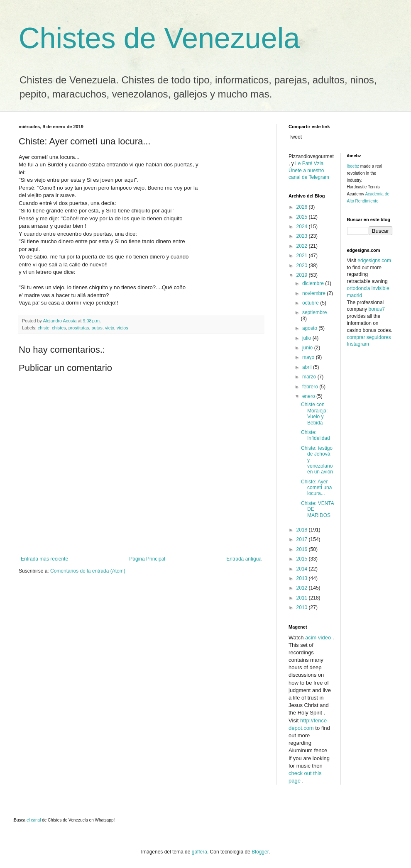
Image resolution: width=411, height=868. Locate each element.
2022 (303, 246)
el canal (34, 820)
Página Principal (147, 559)
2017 (303, 539)
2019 (303, 275)
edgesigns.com (374, 261)
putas (97, 328)
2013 (303, 578)
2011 (303, 598)
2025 (303, 217)
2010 (303, 607)
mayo (309, 357)
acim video (318, 638)
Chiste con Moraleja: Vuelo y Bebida (314, 413)
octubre (311, 303)
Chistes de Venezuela (159, 38)
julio (307, 338)
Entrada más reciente (44, 559)
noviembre (314, 293)
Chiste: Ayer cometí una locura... (316, 488)
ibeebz (353, 166)
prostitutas (79, 328)
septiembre (314, 312)
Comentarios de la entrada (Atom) (88, 571)
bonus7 (377, 309)
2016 (303, 549)
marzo (310, 377)
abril (308, 367)
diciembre (314, 283)
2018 (303, 530)
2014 (303, 569)
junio (308, 348)
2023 (303, 236)
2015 (303, 559)
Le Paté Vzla (309, 163)
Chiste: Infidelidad (316, 435)
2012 (303, 588)
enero (309, 396)
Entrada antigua (244, 559)
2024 (303, 227)
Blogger (260, 852)
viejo (110, 328)
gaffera (199, 852)
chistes (59, 328)
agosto (310, 328)
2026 (303, 207)
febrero (311, 387)
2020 (303, 266)
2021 (303, 256)
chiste (44, 328)
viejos (122, 328)
